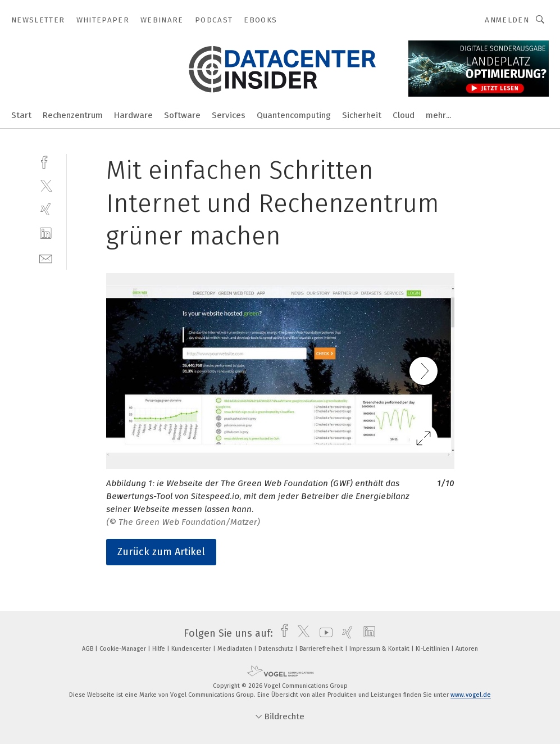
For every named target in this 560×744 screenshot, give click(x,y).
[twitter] (46, 185)
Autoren (467, 649)
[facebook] (46, 161)
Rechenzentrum (73, 115)
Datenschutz (277, 649)
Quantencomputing (294, 115)
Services (229, 115)
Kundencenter (192, 649)
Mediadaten (236, 649)
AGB (88, 649)
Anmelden (507, 20)
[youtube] (323, 633)
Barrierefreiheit (322, 649)
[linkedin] (46, 233)
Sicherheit (362, 115)
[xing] (46, 209)
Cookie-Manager (124, 649)
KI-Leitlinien (433, 649)
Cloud (404, 115)
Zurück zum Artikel (161, 552)
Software (182, 115)
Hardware (133, 115)
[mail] (46, 258)
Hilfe (160, 649)
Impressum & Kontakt (380, 649)
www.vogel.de (471, 695)
